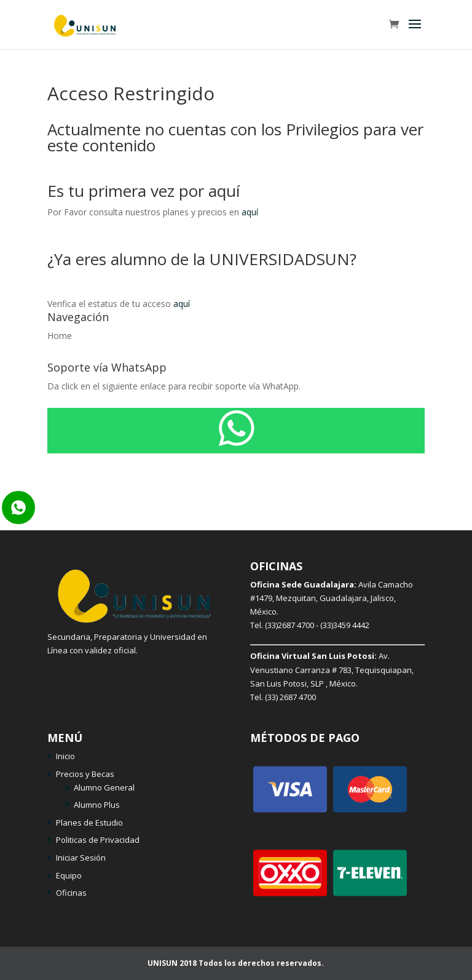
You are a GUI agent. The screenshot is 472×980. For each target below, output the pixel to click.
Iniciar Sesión (81, 858)
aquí (250, 212)
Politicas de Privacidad (98, 840)
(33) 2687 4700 (290, 697)
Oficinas (71, 893)
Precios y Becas (85, 774)
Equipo (69, 875)
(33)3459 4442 (345, 625)
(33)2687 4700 (289, 625)
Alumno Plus (97, 805)
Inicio (65, 756)
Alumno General (104, 787)
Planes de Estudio (89, 823)
